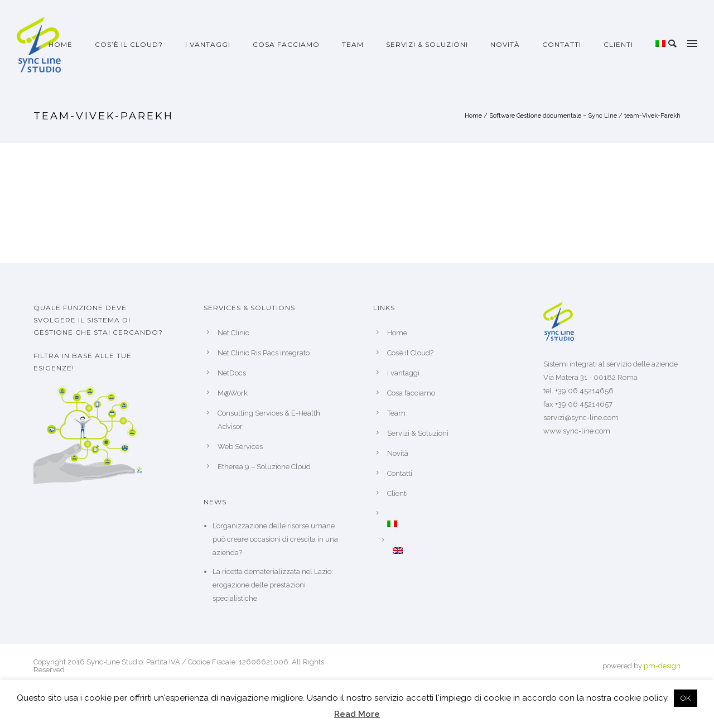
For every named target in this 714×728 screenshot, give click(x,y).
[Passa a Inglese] (452, 551)
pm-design (662, 666)
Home (61, 44)
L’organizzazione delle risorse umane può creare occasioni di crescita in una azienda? (275, 539)
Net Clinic (233, 333)
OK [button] (686, 698)
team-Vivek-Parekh (652, 116)
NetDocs (232, 373)
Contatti (562, 44)
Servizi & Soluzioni (427, 44)
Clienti (618, 44)
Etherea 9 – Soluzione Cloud (264, 467)
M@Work (233, 393)
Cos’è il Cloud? (129, 44)
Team (353, 44)
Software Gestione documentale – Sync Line (553, 116)
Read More (357, 714)
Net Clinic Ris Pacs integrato (264, 353)
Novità (505, 44)
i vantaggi (208, 44)
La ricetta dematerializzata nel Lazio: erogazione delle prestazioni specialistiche (273, 585)
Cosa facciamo (286, 44)
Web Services (240, 447)
